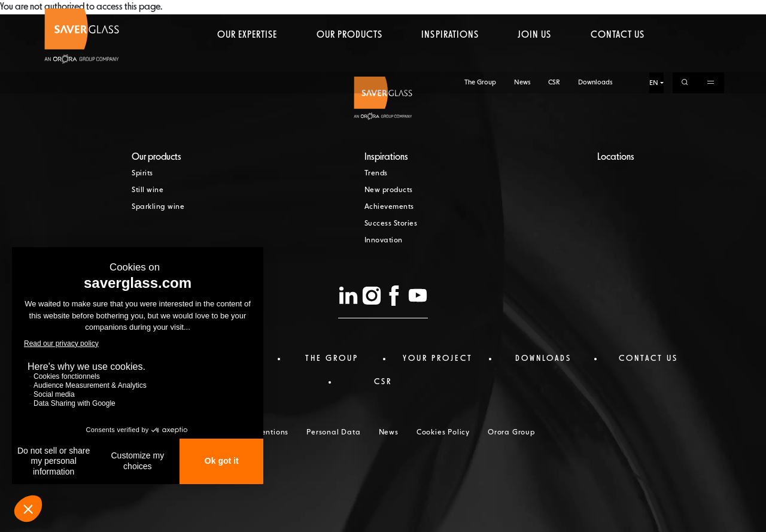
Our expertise (247, 57)
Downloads (595, 10)
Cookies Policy (443, 433)
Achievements (389, 207)
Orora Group (511, 433)
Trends (376, 174)
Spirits (142, 174)
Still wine (148, 190)
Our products (349, 57)
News (522, 10)
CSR (554, 10)
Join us (534, 57)
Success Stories (391, 224)
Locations (616, 157)
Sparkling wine (158, 207)
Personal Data (333, 433)
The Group (480, 10)
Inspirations (450, 57)
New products (389, 190)
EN (654, 11)
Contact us (618, 57)
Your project (438, 358)
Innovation (384, 241)
